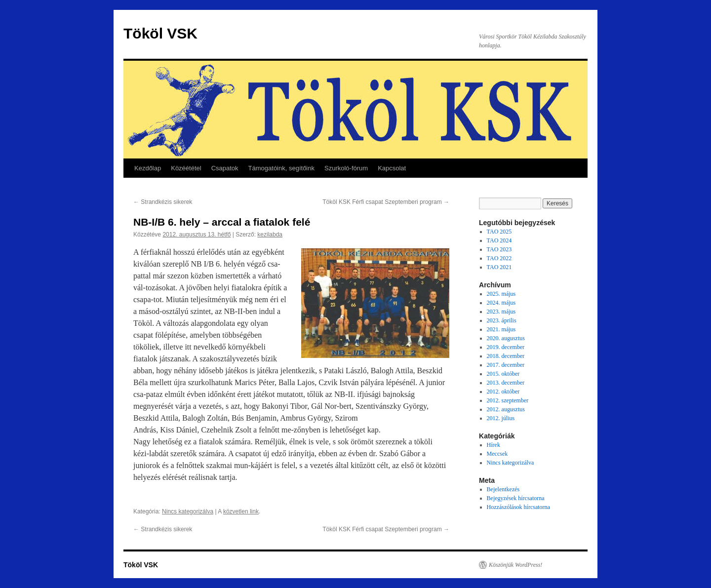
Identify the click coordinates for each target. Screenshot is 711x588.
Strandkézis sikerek (163, 202)
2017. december (506, 365)
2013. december (506, 383)
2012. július (501, 418)
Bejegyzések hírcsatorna (516, 498)
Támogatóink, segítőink (281, 168)
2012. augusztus (506, 409)
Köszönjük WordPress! (515, 565)
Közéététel (186, 168)
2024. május (501, 303)
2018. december (506, 356)
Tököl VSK (160, 33)
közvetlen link (241, 511)
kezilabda (270, 235)
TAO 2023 (499, 249)
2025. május (501, 294)
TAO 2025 (499, 232)
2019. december (506, 347)
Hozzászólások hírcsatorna (518, 507)
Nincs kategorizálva (188, 511)
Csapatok (225, 168)
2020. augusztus (506, 338)
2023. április (502, 320)
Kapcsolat (392, 168)
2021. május (501, 329)
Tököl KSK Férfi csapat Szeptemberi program (386, 202)
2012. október (503, 392)
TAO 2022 (499, 258)
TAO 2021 (499, 267)
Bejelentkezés (503, 489)
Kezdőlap (148, 168)
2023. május (501, 312)
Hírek (494, 445)
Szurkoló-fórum (346, 168)
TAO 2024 (499, 240)
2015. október (503, 374)
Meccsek (497, 454)
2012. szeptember (508, 400)
